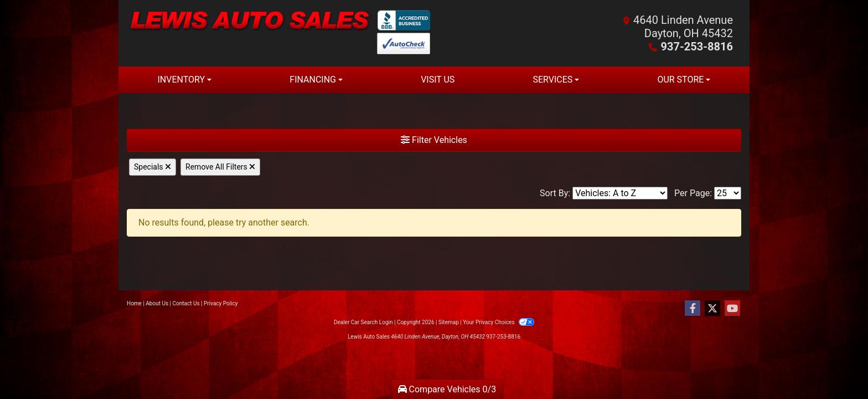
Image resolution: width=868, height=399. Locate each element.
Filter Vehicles (434, 140)
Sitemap (449, 322)
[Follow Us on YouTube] (732, 309)
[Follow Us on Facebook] (693, 309)
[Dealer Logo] (280, 33)
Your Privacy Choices (498, 322)
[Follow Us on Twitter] (712, 309)
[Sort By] (620, 193)
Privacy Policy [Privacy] (221, 303)
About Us (157, 303)
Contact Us (186, 303)
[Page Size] (728, 193)
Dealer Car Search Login (363, 322)
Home (134, 303)
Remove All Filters (220, 167)
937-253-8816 (697, 47)
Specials (153, 167)
